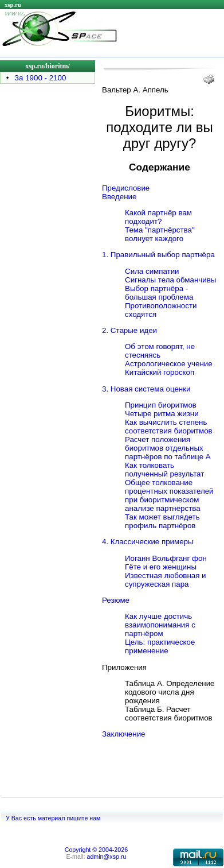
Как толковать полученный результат (164, 470)
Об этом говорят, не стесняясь (160, 351)
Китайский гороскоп (160, 372)
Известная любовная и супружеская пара (166, 580)
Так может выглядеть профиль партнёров (162, 521)
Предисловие (126, 188)
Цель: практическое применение (160, 646)
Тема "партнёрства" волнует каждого (160, 234)
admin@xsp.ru (107, 857)
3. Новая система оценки (146, 389)
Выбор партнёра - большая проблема (159, 293)
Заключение (124, 734)
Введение (119, 197)
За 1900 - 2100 (40, 78)
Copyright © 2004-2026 (96, 850)
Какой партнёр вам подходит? (158, 217)
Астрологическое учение (169, 364)
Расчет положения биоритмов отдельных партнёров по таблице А (168, 448)
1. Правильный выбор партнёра (158, 255)
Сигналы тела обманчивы (170, 280)
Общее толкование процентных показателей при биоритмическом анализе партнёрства (169, 495)
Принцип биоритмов (161, 405)
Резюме (116, 600)
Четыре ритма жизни (162, 414)
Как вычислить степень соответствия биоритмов (169, 427)
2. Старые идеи (129, 330)
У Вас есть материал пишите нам (53, 818)
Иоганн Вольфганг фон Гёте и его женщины (166, 563)
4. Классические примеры (148, 542)
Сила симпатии (152, 271)
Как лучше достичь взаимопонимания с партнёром (160, 625)
